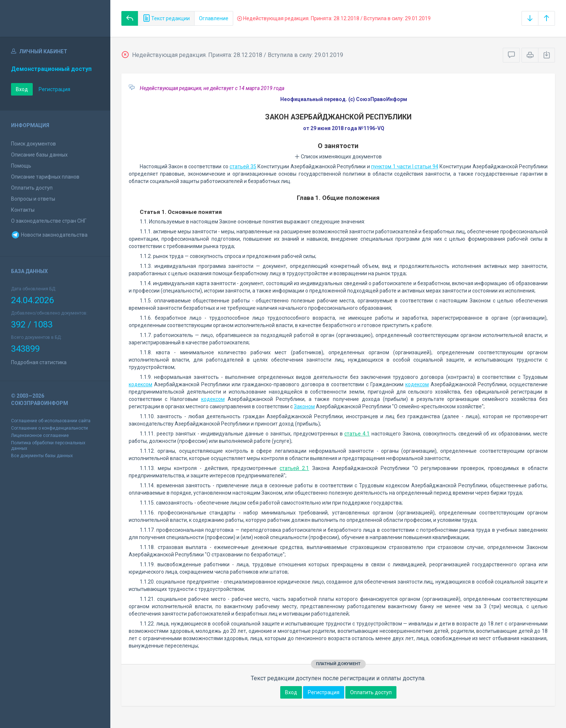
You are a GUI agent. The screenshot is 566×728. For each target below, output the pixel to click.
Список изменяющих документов (338, 157)
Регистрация (54, 89)
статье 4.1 (357, 434)
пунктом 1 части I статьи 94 (405, 166)
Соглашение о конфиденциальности (49, 428)
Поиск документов (33, 144)
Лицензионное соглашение (40, 435)
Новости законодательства (49, 235)
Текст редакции (166, 18)
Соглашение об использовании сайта (51, 421)
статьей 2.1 (294, 468)
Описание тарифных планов (45, 177)
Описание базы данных (39, 155)
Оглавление (214, 18)
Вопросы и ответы (33, 199)
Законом (304, 406)
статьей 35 (243, 166)
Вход (22, 89)
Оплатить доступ (32, 188)
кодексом (140, 384)
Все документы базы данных (42, 456)
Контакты (23, 210)
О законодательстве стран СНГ (49, 221)
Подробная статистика (39, 362)
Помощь (21, 166)
